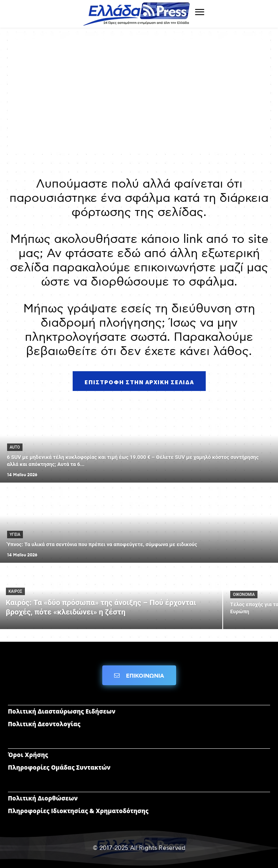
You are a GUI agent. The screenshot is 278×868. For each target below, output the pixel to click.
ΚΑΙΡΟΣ (16, 591)
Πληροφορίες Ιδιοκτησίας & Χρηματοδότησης (78, 811)
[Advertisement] (139, 95)
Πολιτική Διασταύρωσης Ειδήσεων (62, 711)
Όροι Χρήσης (28, 755)
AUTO (15, 447)
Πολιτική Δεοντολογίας (44, 724)
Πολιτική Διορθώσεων (43, 798)
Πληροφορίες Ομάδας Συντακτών (59, 767)
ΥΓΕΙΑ (15, 535)
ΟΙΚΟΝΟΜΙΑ (244, 595)
